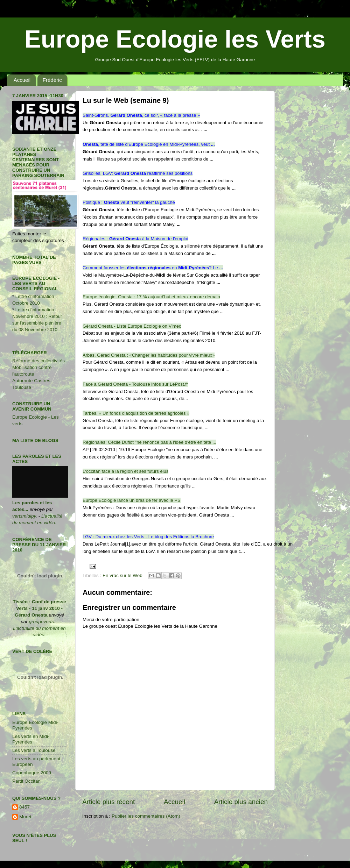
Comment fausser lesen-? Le (153, 268)
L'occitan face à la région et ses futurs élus (125, 471)
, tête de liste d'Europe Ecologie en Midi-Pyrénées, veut (149, 144)
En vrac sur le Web (122, 575)
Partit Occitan (26, 781)
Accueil (22, 80)
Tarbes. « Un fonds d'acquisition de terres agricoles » (136, 413)
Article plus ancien (241, 802)
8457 (24, 807)
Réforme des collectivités (38, 361)
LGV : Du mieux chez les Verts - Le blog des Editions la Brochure (148, 537)
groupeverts (41, 622)
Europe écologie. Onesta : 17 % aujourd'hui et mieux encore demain (151, 297)
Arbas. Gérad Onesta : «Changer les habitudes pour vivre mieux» (149, 355)
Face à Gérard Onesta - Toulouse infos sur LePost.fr (135, 384)
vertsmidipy (24, 516)
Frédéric (52, 80)
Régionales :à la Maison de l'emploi (135, 239)
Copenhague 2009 (32, 773)
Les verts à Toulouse (34, 750)
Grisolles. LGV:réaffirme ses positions (138, 173)
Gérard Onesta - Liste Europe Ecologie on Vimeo (132, 326)
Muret (25, 817)
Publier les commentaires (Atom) (146, 816)
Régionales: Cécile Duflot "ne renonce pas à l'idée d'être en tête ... (149, 442)
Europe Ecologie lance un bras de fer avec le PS (132, 500)
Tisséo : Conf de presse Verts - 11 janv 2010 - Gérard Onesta (39, 608)
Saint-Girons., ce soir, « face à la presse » (141, 115)
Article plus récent (108, 802)
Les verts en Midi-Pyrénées (31, 739)
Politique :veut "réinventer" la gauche (129, 202)
